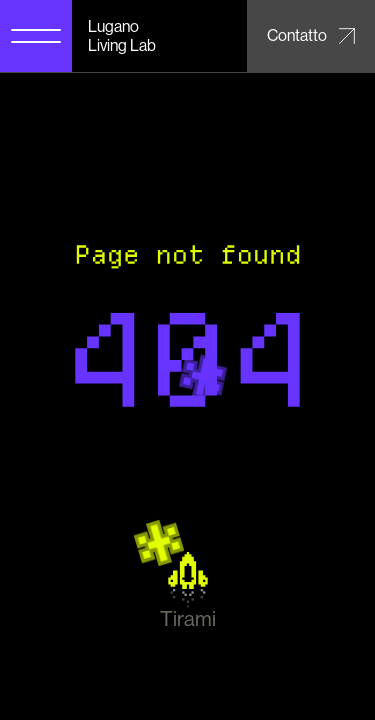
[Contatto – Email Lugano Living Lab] (311, 36)
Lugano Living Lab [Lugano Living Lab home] (122, 36)
